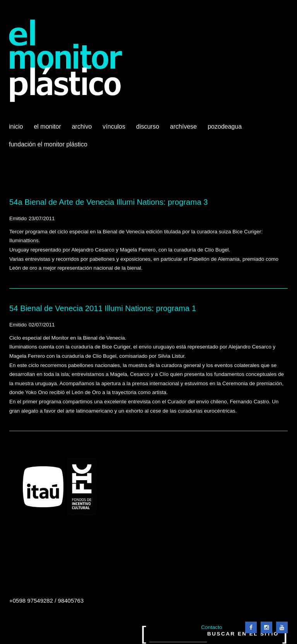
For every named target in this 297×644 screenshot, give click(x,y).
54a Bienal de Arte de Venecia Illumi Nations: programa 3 (108, 202)
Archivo (83, 129)
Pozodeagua (225, 129)
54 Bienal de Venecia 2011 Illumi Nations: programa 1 (103, 308)
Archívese (183, 127)
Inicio (16, 127)
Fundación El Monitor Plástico (48, 144)
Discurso (148, 127)
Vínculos (115, 129)
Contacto (212, 627)
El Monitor (48, 129)
